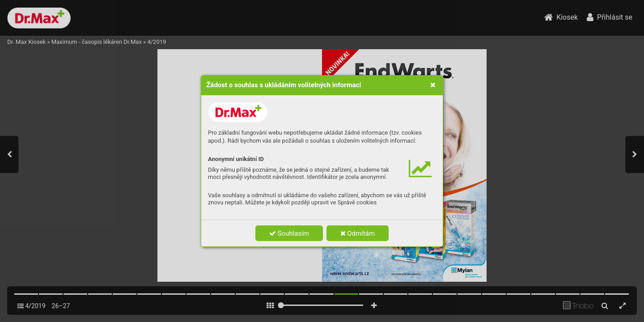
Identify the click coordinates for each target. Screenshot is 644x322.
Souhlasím (289, 233)
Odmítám (358, 233)
